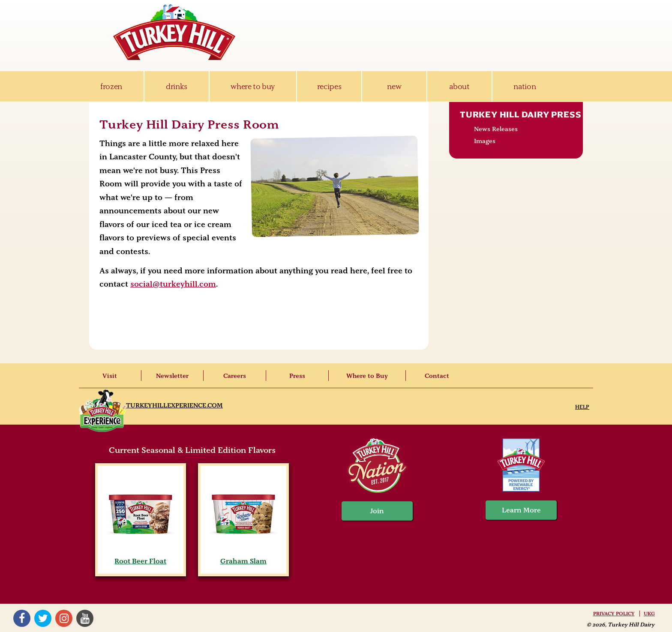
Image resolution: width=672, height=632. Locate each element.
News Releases (496, 129)
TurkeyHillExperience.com (174, 405)
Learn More (521, 510)
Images (485, 141)
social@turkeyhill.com (173, 284)
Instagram (64, 618)
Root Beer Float (140, 557)
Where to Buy (367, 376)
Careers (235, 376)
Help (582, 407)
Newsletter (172, 376)
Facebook (22, 618)
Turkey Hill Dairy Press (520, 114)
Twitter (43, 618)
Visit (110, 376)
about (459, 86)
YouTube (85, 618)
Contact (437, 376)
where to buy (253, 86)
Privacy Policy (614, 614)
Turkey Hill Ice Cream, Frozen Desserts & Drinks (174, 32)
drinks (177, 86)
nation (525, 86)
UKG (649, 614)
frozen (111, 86)
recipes (329, 86)
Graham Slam (243, 557)
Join (377, 511)
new (394, 86)
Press (297, 376)
